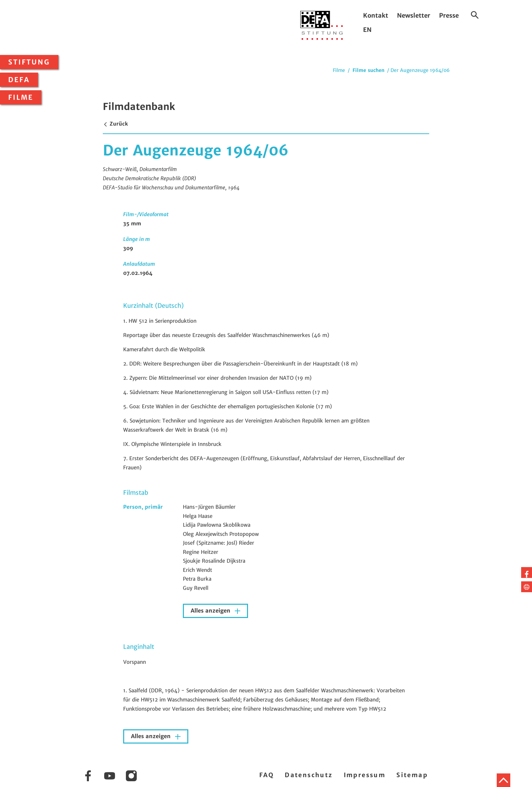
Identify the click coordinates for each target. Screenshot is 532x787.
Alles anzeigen (211, 611)
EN (367, 30)
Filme (21, 97)
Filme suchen (368, 70)
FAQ (267, 775)
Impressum (365, 775)
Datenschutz (309, 775)
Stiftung (29, 62)
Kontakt (376, 15)
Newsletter (414, 15)
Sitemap (412, 775)
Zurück (115, 124)
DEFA (19, 80)
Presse (449, 15)
